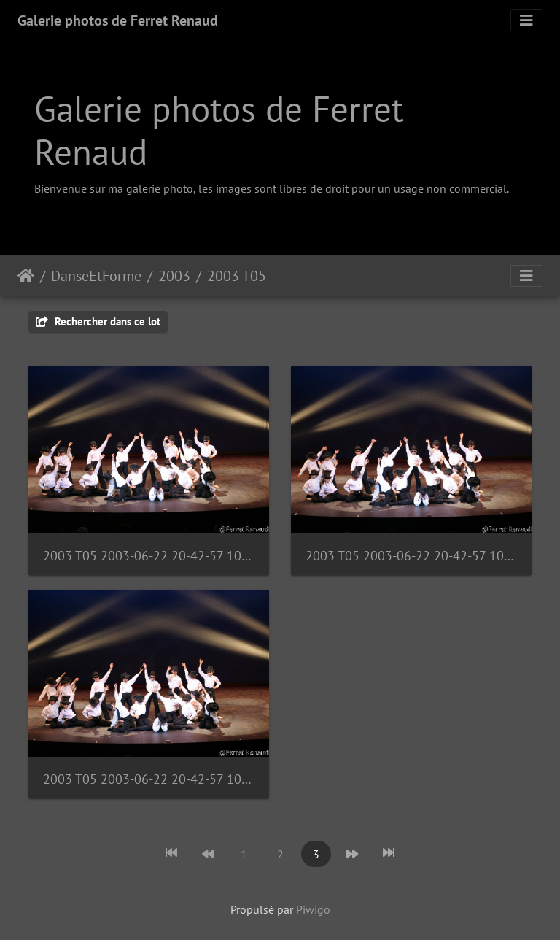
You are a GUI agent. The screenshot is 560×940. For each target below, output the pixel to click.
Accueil (26, 276)
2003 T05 (237, 276)
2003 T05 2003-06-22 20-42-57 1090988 (149, 779)
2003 (174, 276)
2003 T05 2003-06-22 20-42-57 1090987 (411, 556)
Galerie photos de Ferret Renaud (118, 20)
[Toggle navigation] (526, 20)
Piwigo (313, 909)
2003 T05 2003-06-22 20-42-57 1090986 (149, 556)
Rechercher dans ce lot (98, 321)
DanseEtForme (96, 276)
